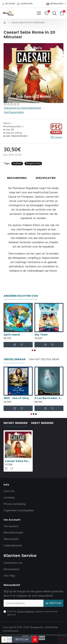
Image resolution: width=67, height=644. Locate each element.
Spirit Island (12, 335)
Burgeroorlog (33, 163)
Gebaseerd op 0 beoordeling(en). (23, 108)
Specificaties (46, 178)
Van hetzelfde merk (44, 359)
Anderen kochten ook (21, 296)
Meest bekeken (42, 423)
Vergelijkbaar (14, 359)
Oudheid (17, 163)
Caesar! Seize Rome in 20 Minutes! (18, 461)
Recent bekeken (16, 423)
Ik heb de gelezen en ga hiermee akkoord (31, 613)
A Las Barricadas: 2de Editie (49, 398)
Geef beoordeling (14, 112)
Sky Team (41, 335)
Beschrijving (17, 178)
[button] (32, 350)
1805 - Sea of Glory (16, 398)
